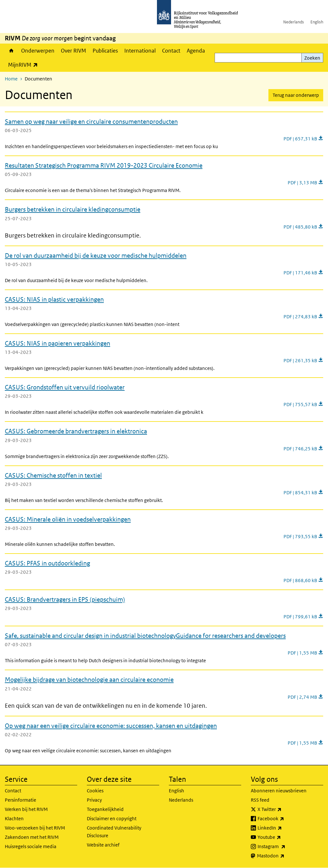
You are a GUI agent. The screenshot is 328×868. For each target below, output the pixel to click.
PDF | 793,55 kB (303, 536)
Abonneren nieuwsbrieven (279, 791)
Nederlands (294, 22)
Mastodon (285, 856)
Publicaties (105, 51)
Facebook (285, 819)
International (140, 51)
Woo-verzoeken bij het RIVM (35, 828)
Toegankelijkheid (105, 809)
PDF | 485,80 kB (303, 227)
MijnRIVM (25, 65)
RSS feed (260, 800)
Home (11, 51)
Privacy (94, 800)
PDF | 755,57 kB (303, 404)
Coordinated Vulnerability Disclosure (114, 832)
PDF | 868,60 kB (303, 580)
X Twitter (284, 809)
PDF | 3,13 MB (305, 183)
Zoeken (312, 58)
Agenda (196, 51)
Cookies (95, 791)
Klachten (14, 818)
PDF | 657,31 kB (303, 139)
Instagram (286, 847)
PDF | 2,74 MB (305, 697)
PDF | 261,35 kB (303, 360)
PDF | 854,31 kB (303, 492)
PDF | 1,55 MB (305, 653)
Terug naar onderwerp (296, 95)
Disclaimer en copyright (112, 818)
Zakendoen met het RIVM (32, 837)
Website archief (103, 845)
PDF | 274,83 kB (303, 317)
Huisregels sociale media (31, 846)
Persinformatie (20, 800)
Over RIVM (74, 51)
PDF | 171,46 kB (303, 273)
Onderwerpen (38, 51)
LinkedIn (284, 828)
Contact (171, 51)
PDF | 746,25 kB (303, 449)
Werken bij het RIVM (26, 809)
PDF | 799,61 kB (303, 617)
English (317, 22)
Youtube (283, 837)
